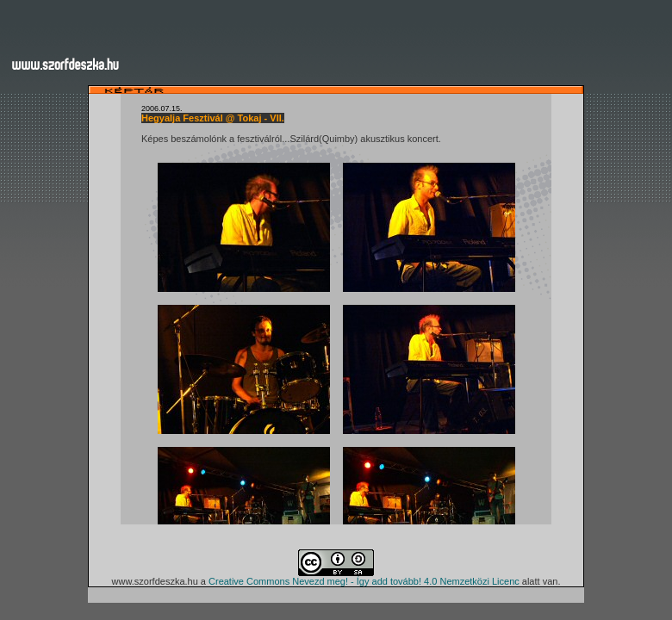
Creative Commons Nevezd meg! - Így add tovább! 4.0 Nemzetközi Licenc (364, 581)
